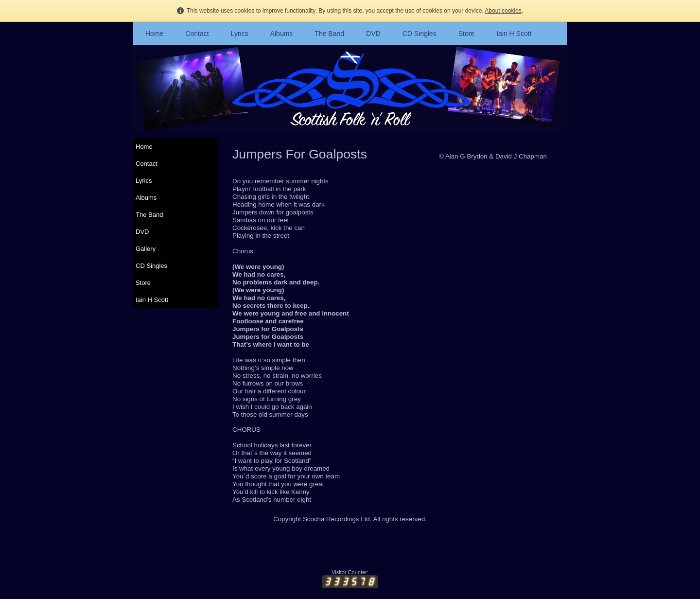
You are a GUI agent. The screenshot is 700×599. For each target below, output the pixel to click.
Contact (197, 34)
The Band (329, 34)
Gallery (146, 249)
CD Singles (420, 34)
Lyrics (240, 34)
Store (466, 34)
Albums (282, 34)
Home (154, 34)
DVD (373, 34)
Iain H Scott (514, 34)
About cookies (503, 11)
